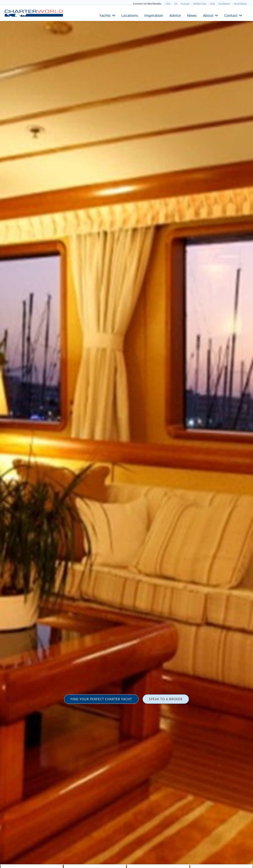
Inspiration (154, 15)
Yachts (105, 15)
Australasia (240, 4)
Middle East (200, 4)
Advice (175, 15)
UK (176, 4)
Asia (212, 4)
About (208, 15)
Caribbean (224, 4)
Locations (130, 15)
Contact (231, 15)
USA (168, 4)
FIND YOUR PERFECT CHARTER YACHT (101, 699)
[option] (126, 434)
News (192, 15)
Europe (185, 4)
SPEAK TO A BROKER (166, 699)
